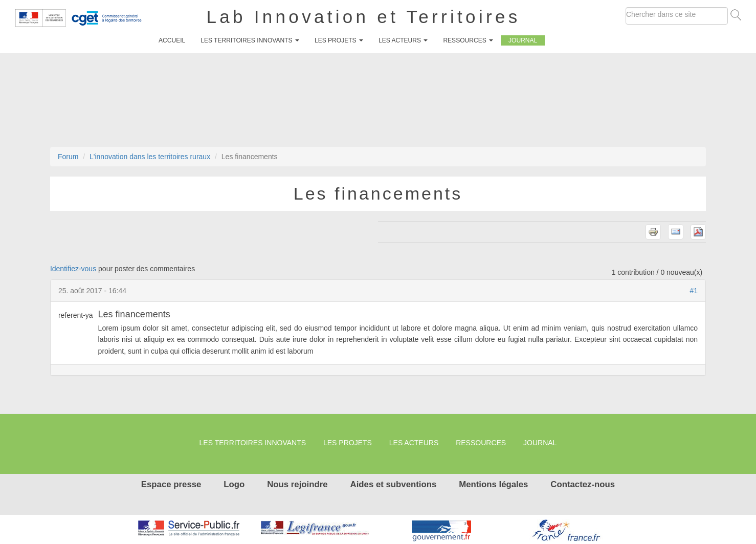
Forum (68, 157)
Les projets (339, 40)
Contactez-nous (583, 484)
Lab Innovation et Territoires (364, 17)
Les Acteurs (403, 40)
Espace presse (171, 484)
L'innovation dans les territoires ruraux (150, 157)
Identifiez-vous (73, 269)
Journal (523, 40)
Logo (234, 484)
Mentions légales (493, 484)
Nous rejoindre (297, 484)
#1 (694, 291)
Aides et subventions (394, 484)
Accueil (172, 40)
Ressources (468, 40)
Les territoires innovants (250, 40)
